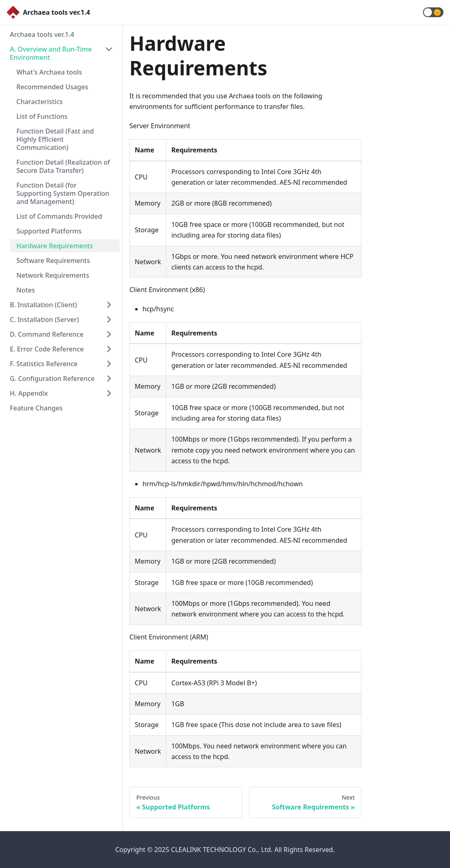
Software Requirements (53, 261)
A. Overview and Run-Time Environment (51, 53)
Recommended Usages (52, 87)
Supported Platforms (49, 231)
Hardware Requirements (55, 246)
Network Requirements (53, 275)
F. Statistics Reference (44, 364)
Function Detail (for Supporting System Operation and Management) (63, 193)
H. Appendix (29, 393)
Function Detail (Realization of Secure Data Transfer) (63, 166)
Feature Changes (36, 408)
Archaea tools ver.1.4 (42, 34)
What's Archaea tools (49, 72)
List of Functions (42, 116)
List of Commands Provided (59, 216)
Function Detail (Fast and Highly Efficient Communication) (55, 139)
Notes (26, 290)
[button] (433, 12)
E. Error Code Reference (47, 349)
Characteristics (40, 102)
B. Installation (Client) (43, 305)
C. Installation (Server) (44, 320)
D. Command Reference (47, 334)
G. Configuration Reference (52, 378)
